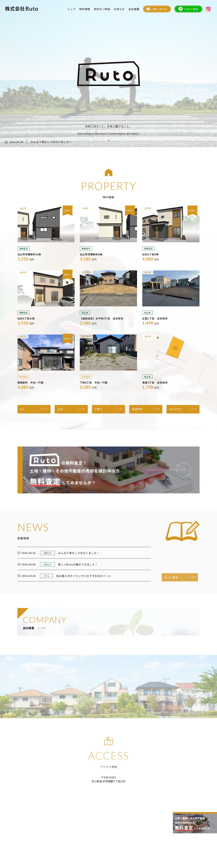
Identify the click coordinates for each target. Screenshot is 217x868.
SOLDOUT (176, 409)
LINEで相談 (188, 9)
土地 (60, 409)
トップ (71, 9)
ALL (22, 409)
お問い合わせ (157, 9)
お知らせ (119, 9)
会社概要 (134, 9)
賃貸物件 (137, 409)
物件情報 (85, 9)
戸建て (99, 409)
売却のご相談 (102, 9)
